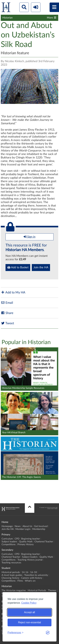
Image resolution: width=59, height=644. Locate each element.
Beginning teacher (31, 539)
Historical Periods (37, 590)
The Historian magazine (14, 590)
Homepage (7, 526)
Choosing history (10, 578)
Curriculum (7, 539)
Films (20, 581)
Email (7, 303)
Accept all (29, 612)
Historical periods (11, 572)
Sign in (29, 237)
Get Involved (41, 526)
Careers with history (32, 578)
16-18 (34, 572)
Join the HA (41, 268)
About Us (27, 526)
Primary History (26, 544)
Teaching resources (11, 563)
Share (7, 313)
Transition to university (36, 575)
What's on (30, 581)
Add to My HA (13, 292)
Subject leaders (9, 542)
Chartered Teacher (44, 542)
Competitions (9, 544)
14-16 (25, 572)
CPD (17, 539)
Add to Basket (18, 267)
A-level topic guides (12, 575)
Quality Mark (26, 542)
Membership (39, 529)
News (18, 526)
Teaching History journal (30, 560)
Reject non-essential (29, 622)
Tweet (7, 323)
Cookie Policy (29, 603)
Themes (52, 590)
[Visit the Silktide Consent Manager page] (48, 633)
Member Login (23, 529)
